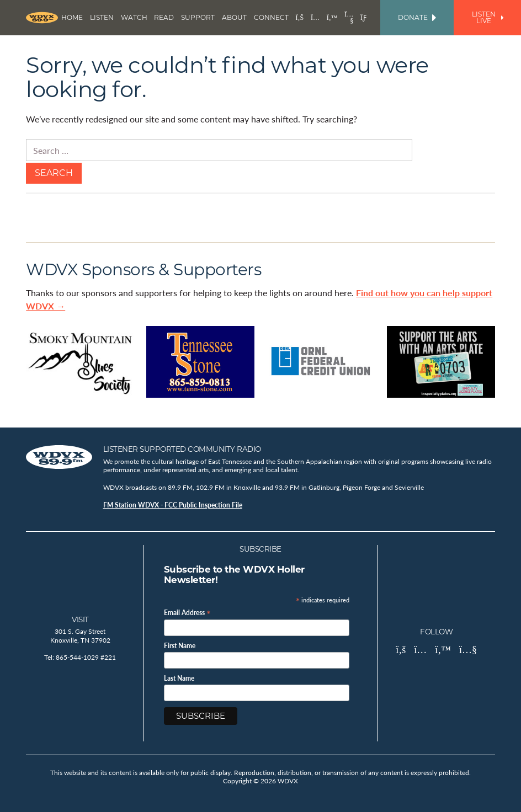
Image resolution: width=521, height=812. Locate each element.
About (234, 17)
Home (72, 17)
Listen (102, 17)
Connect (271, 17)
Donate (417, 17)
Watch (134, 17)
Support (198, 17)
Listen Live (488, 17)
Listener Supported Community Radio (182, 449)
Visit (80, 619)
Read (164, 17)
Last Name (179, 679)
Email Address (187, 612)
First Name (180, 646)
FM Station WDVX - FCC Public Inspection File (173, 505)
